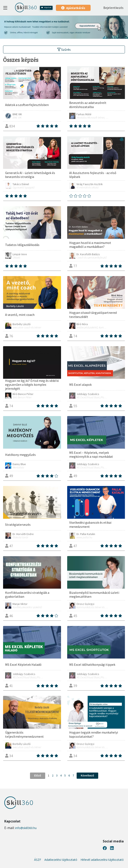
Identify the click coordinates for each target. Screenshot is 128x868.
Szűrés (64, 49)
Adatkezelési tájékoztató (61, 860)
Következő (87, 775)
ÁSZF (38, 860)
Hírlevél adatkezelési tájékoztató (102, 860)
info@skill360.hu (26, 828)
